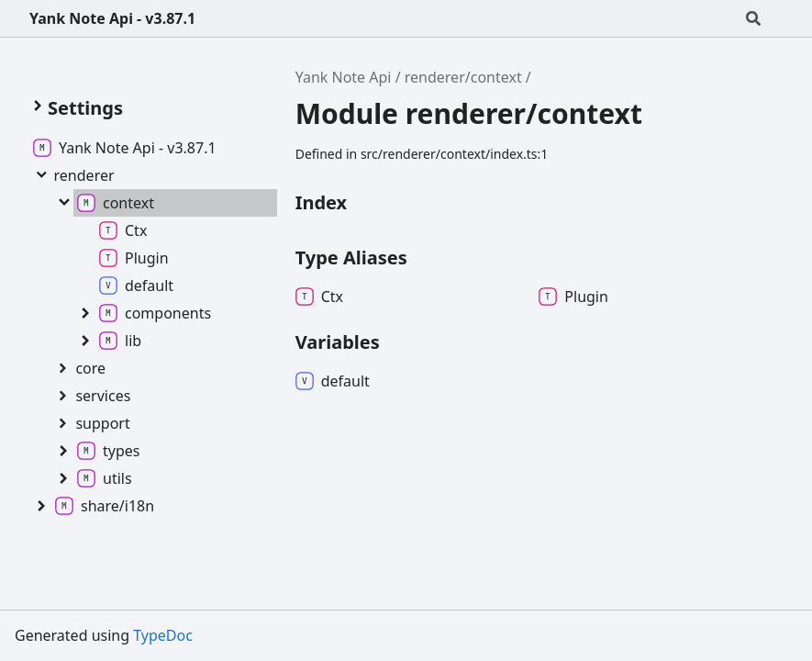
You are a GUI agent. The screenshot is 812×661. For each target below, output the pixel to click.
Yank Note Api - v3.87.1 (112, 18)
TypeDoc (163, 635)
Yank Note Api (344, 77)
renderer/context (463, 77)
